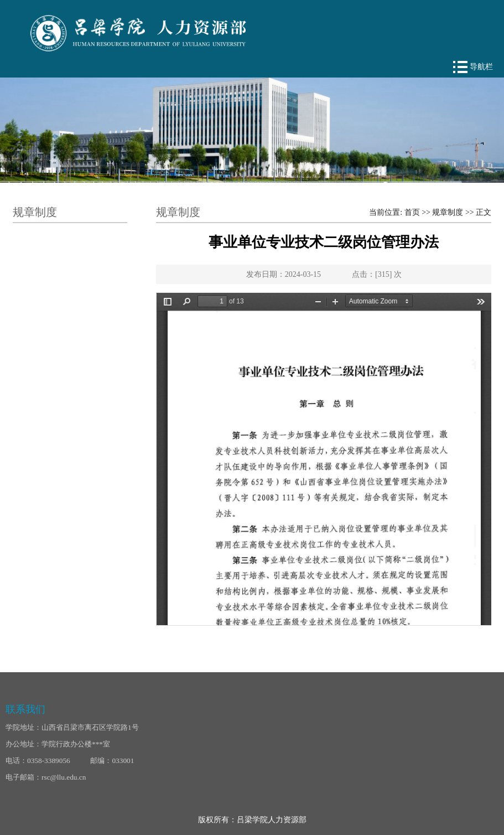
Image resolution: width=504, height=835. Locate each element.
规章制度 (448, 212)
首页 (412, 212)
